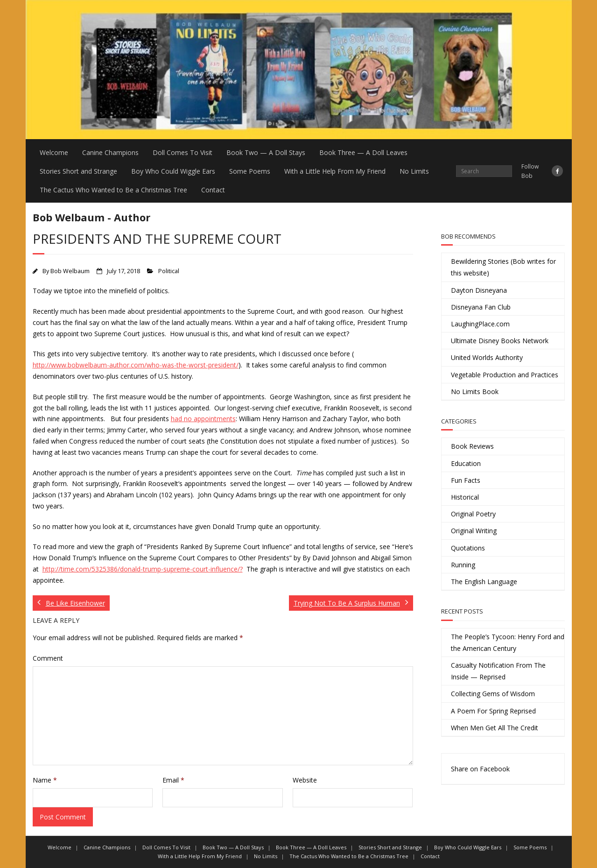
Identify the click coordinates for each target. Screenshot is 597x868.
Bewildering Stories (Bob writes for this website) (503, 267)
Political (169, 271)
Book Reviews (472, 446)
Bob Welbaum (70, 271)
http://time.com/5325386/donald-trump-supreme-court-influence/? (143, 569)
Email (173, 780)
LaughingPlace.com (480, 324)
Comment (48, 658)
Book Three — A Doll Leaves (363, 152)
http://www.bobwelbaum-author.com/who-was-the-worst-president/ (136, 365)
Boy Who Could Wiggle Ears (173, 171)
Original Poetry (473, 514)
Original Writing (474, 531)
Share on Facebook (480, 769)
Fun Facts (466, 480)
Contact (213, 190)
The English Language (484, 582)
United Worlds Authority (487, 357)
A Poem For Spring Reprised (493, 711)
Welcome (54, 152)
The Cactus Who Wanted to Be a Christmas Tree (113, 190)
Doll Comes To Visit (183, 152)
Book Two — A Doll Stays (266, 152)
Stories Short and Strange (78, 171)
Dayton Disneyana (479, 290)
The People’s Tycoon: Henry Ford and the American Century (508, 642)
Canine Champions (110, 152)
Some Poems (250, 171)
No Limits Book (475, 392)
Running (463, 565)
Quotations (468, 548)
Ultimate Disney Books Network (500, 341)
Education (466, 463)
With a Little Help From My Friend (335, 171)
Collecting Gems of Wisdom (493, 694)
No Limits (414, 171)
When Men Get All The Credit (495, 728)
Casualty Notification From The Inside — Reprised (498, 671)
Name (45, 780)
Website (305, 780)
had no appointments (203, 419)
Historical (465, 497)
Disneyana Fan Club (481, 307)
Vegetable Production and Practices (505, 375)
